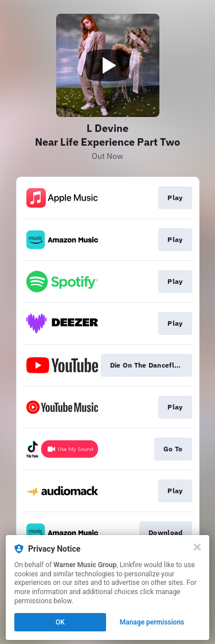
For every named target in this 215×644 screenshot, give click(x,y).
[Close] (197, 547)
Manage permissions (152, 622)
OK (60, 622)
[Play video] (108, 65)
